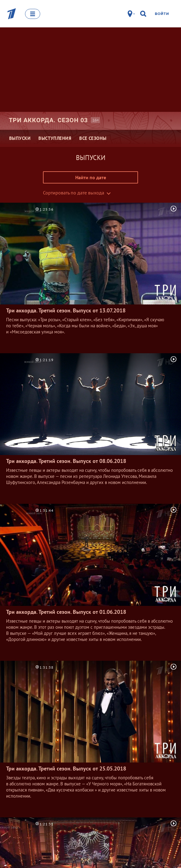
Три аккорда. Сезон (48, 120)
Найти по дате (91, 177)
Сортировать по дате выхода (74, 193)
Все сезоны (93, 138)
